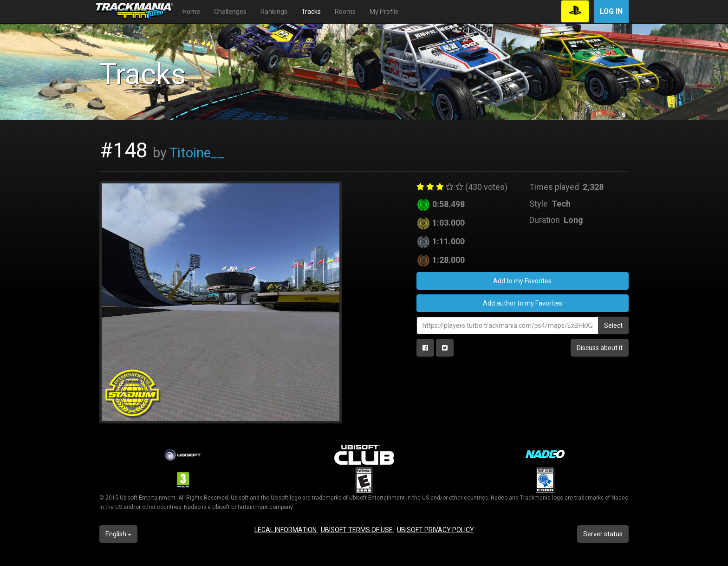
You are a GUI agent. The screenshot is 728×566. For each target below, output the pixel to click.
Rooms (345, 12)
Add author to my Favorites (523, 303)
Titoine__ (197, 153)
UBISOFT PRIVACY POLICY (435, 530)
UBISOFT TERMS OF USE (357, 530)
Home (191, 12)
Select (613, 325)
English (118, 534)
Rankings (274, 12)
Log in (611, 11)
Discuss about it (600, 348)
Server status (603, 534)
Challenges (230, 12)
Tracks (311, 12)
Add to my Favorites (522, 281)
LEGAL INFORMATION (286, 530)
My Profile (384, 12)
